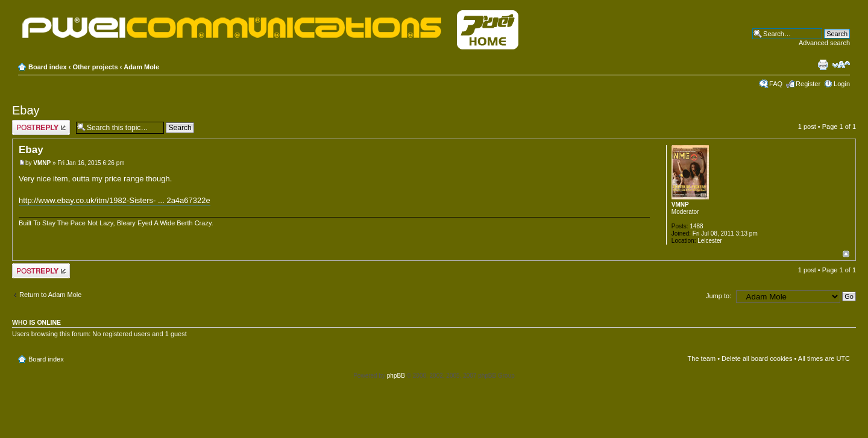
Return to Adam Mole (50, 295)
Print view (823, 64)
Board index (48, 67)
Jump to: (719, 296)
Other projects (95, 67)
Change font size (841, 64)
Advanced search (824, 43)
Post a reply (41, 127)
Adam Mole (141, 67)
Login (842, 84)
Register (808, 84)
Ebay (26, 110)
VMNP (42, 163)
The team (702, 358)
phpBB (396, 376)
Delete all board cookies (757, 358)
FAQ (776, 84)
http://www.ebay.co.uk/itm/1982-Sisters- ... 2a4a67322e (115, 200)
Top (846, 254)
